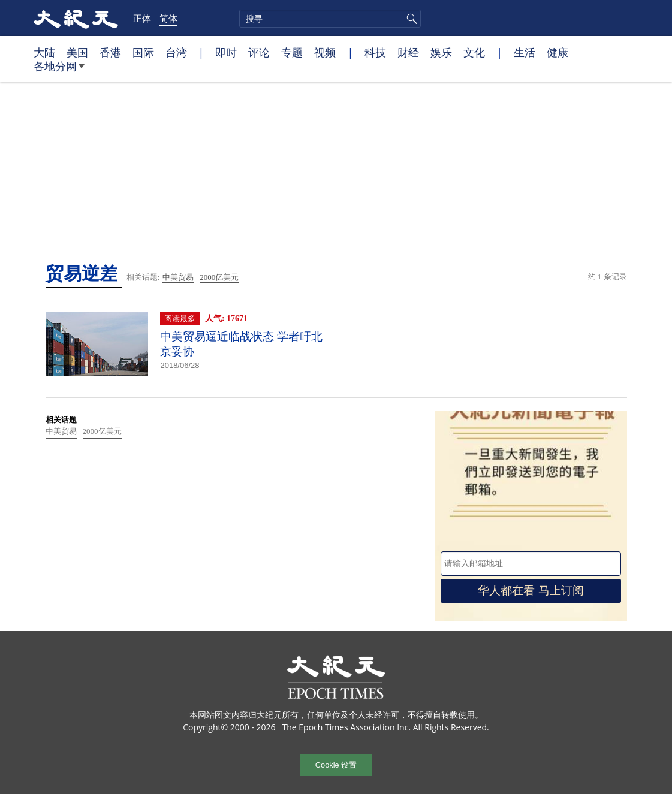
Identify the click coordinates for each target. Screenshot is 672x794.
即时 (226, 52)
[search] (330, 19)
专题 (292, 52)
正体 (142, 18)
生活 (525, 52)
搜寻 (410, 19)
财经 (408, 52)
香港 (110, 52)
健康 (558, 52)
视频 (325, 52)
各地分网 (59, 71)
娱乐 (441, 52)
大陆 (44, 52)
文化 (474, 52)
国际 (143, 52)
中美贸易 (178, 277)
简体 (168, 18)
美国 (77, 52)
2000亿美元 (219, 277)
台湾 (176, 52)
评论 (259, 52)
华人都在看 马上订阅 (531, 591)
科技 (375, 52)
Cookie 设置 (336, 765)
